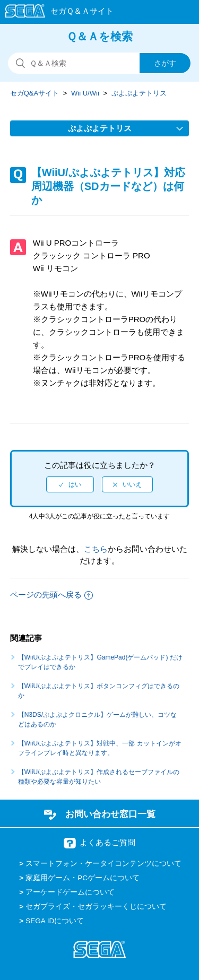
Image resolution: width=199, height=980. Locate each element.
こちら (96, 549)
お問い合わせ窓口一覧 (110, 814)
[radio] (70, 484)
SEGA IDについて (55, 921)
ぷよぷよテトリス (139, 93)
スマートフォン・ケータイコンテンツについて (103, 864)
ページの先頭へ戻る (51, 595)
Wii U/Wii (85, 93)
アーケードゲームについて (70, 892)
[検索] (99, 63)
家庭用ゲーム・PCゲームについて (83, 878)
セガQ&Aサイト (34, 93)
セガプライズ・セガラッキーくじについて (96, 907)
